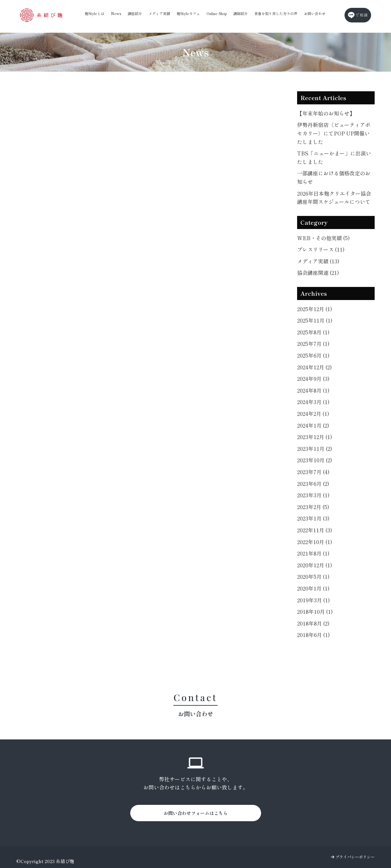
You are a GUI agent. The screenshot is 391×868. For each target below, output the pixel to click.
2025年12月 (315, 309)
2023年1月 (313, 518)
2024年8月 (313, 390)
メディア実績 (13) (318, 261)
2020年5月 (313, 576)
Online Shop (217, 13)
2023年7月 (313, 472)
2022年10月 (315, 542)
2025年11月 (315, 320)
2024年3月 (313, 402)
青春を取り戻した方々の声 (276, 13)
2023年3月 (313, 495)
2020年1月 (313, 588)
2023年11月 (315, 449)
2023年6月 (313, 484)
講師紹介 (240, 13)
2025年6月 (313, 355)
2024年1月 (313, 425)
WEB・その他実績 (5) (323, 238)
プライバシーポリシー (353, 857)
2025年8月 (313, 332)
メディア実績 (159, 13)
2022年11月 (315, 530)
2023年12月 (315, 437)
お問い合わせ (315, 13)
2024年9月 (313, 379)
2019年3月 (313, 600)
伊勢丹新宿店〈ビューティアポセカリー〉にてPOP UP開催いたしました (334, 133)
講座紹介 (135, 13)
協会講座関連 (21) (318, 273)
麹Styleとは (95, 13)
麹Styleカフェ (188, 13)
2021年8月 (313, 553)
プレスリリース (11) (321, 249)
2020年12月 (315, 565)
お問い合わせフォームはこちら (196, 813)
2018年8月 (313, 623)
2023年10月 (315, 460)
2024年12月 (314, 367)
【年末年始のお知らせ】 (326, 113)
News (116, 13)
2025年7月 (313, 344)
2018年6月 (313, 635)
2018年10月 (315, 611)
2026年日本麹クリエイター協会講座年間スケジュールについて (334, 198)
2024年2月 (313, 414)
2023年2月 (313, 507)
